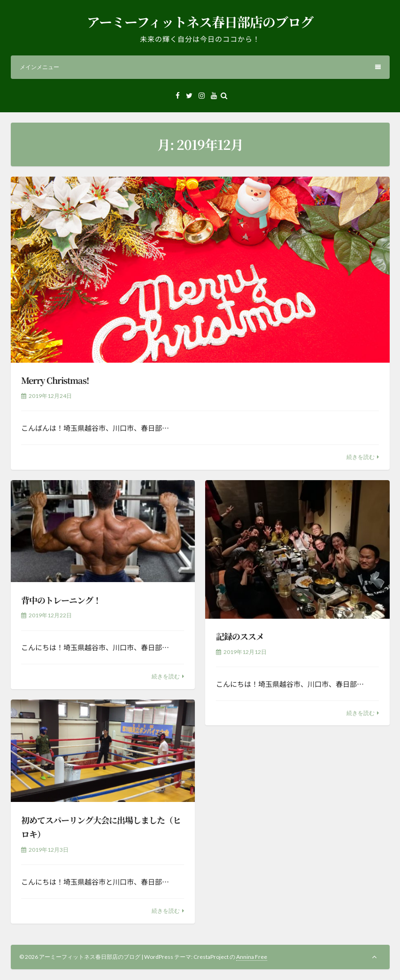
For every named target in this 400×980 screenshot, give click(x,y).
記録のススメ (240, 636)
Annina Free (252, 957)
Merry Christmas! (55, 380)
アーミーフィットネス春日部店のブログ (200, 22)
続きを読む (361, 457)
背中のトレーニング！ (61, 600)
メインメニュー (200, 67)
